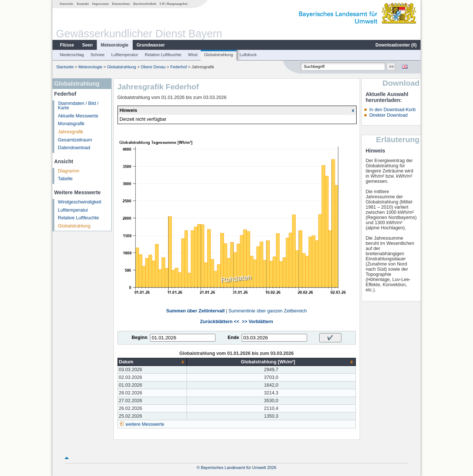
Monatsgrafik (71, 124)
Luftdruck (248, 55)
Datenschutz (121, 4)
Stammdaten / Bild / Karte (78, 106)
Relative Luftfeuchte (163, 55)
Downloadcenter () (396, 45)
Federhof (179, 67)
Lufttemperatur (125, 55)
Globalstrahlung (218, 55)
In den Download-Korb (392, 110)
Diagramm (69, 171)
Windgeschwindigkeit (80, 202)
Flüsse (67, 45)
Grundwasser (151, 45)
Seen (87, 45)
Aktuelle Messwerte (78, 116)
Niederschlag (72, 55)
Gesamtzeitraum (75, 140)
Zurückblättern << (220, 322)
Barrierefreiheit (145, 4)
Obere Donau (153, 67)
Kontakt (83, 4)
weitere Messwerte (145, 424)
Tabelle (65, 179)
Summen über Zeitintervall (195, 311)
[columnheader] (152, 362)
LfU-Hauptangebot (173, 4)
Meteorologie (115, 45)
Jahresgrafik (71, 132)
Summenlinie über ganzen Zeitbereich (268, 311)
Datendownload (74, 148)
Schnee (98, 55)
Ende (233, 338)
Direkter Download (388, 115)
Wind (193, 55)
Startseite (66, 4)
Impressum (101, 4)
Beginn (139, 338)
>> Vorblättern (258, 322)
